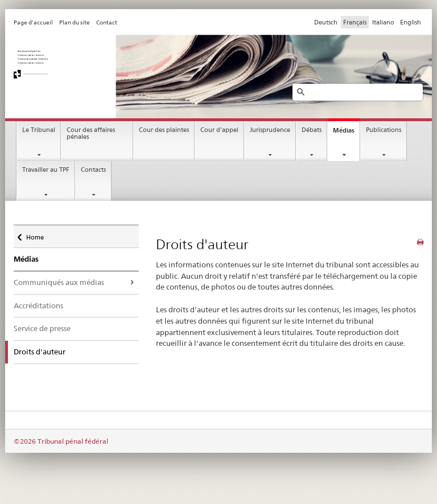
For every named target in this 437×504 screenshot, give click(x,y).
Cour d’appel (219, 130)
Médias (344, 130)
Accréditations (38, 305)
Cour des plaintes (164, 130)
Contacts (93, 170)
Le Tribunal (39, 130)
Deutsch (326, 22)
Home (35, 234)
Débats (312, 130)
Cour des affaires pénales (91, 134)
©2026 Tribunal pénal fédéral (61, 441)
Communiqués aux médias (59, 282)
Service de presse (42, 328)
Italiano (383, 22)
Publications (384, 130)
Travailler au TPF (46, 170)
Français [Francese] (355, 22)
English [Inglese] (411, 22)
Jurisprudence (270, 130)
